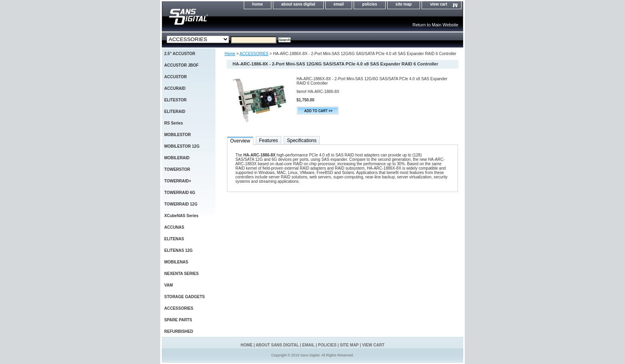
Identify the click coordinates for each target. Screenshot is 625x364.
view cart (439, 4)
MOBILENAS (176, 262)
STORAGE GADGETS (185, 297)
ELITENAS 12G (178, 250)
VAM (168, 285)
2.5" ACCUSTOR (180, 54)
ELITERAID (175, 112)
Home (230, 54)
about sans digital (298, 4)
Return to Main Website (435, 25)
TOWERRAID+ (178, 181)
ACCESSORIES (254, 54)
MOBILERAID (177, 158)
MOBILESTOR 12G (182, 146)
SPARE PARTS (178, 320)
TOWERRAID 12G (181, 204)
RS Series (174, 123)
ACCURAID (175, 88)
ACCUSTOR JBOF (181, 65)
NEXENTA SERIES (181, 274)
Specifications (302, 140)
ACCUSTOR (175, 77)
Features (268, 140)
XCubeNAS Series (181, 216)
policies (369, 4)
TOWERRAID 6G (180, 193)
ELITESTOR (175, 100)
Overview (240, 141)
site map (404, 4)
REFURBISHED (179, 331)
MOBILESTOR (177, 135)
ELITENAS (174, 239)
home (258, 4)
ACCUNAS (174, 227)
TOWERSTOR (177, 169)
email (339, 4)
